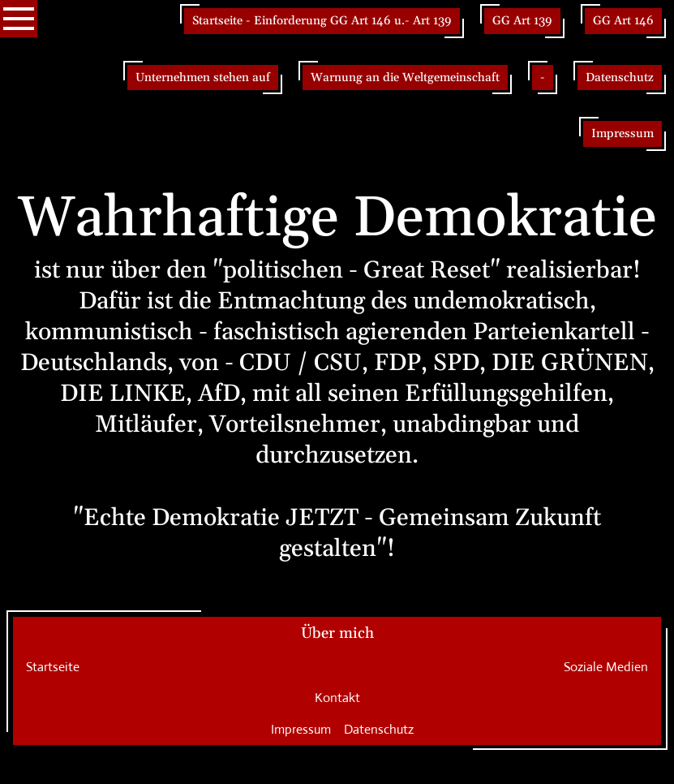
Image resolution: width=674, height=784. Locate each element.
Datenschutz (379, 729)
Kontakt (337, 698)
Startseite (53, 667)
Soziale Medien (606, 667)
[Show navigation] (19, 19)
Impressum (301, 729)
